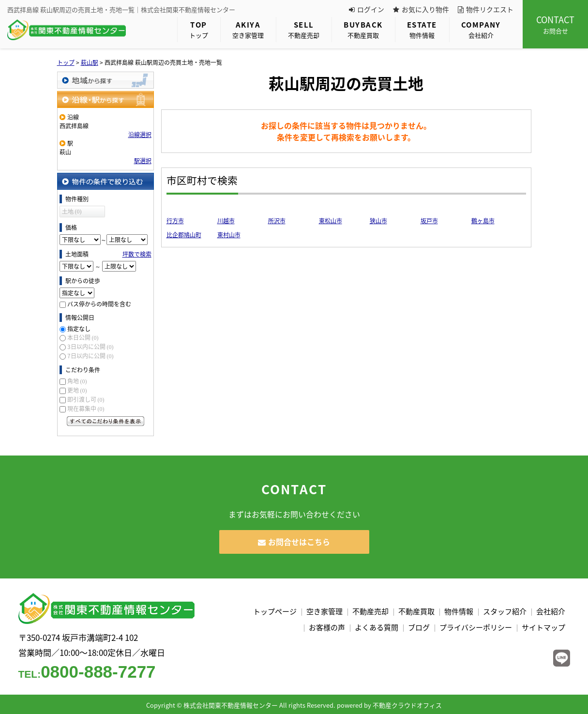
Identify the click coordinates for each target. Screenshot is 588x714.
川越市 (226, 221)
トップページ (275, 611)
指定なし (79, 329)
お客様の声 (327, 627)
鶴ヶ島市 (483, 221)
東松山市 (331, 221)
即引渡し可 (86, 399)
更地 (77, 390)
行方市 (175, 221)
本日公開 (83, 337)
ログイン (367, 9)
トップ (199, 29)
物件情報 (422, 29)
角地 (77, 381)
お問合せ (555, 24)
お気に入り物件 (421, 9)
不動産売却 (304, 29)
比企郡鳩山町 (184, 235)
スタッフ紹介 (505, 611)
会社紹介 (481, 29)
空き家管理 (248, 29)
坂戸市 (429, 221)
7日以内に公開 (90, 356)
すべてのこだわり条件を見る (106, 421)
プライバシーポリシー (476, 627)
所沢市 (277, 221)
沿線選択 (140, 135)
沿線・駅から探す (106, 99)
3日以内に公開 (90, 347)
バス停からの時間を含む (99, 304)
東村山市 (229, 235)
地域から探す (106, 80)
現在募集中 (86, 409)
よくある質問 (377, 627)
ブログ (419, 627)
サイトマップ (543, 627)
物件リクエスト (486, 9)
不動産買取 (363, 29)
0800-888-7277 (87, 672)
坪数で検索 (137, 254)
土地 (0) (72, 212)
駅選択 (143, 161)
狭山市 (378, 221)
